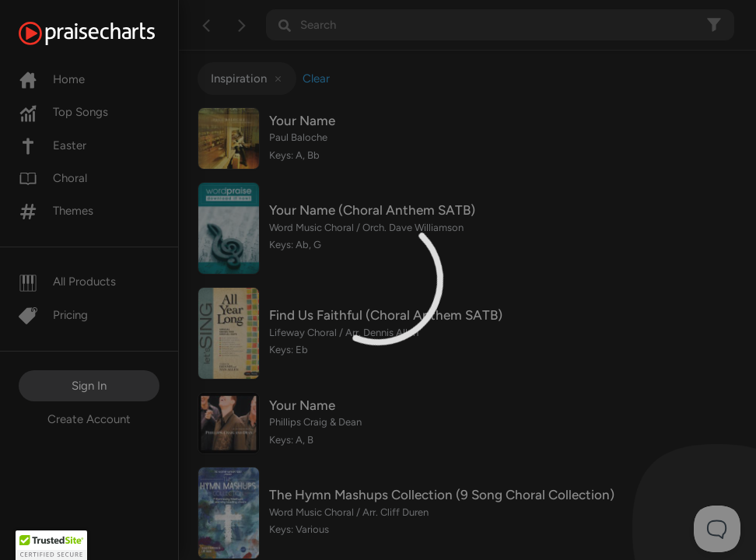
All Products (67, 282)
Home (52, 79)
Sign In (89, 386)
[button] (51, 545)
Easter (52, 145)
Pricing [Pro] (53, 315)
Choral (53, 178)
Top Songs (63, 112)
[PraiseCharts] (106, 33)
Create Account (89, 419)
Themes (56, 211)
